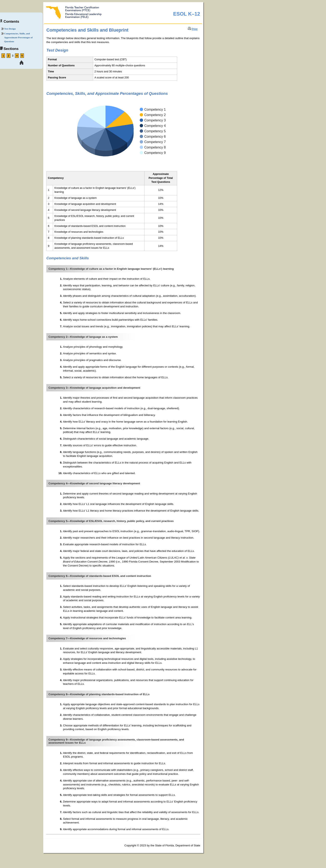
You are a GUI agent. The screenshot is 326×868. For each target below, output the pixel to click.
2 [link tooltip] (8, 56)
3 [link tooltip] (13, 56)
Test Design (10, 29)
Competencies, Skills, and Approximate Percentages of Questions (18, 37)
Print (194, 29)
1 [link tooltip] (3, 56)
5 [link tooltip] (22, 56)
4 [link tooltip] (17, 56)
